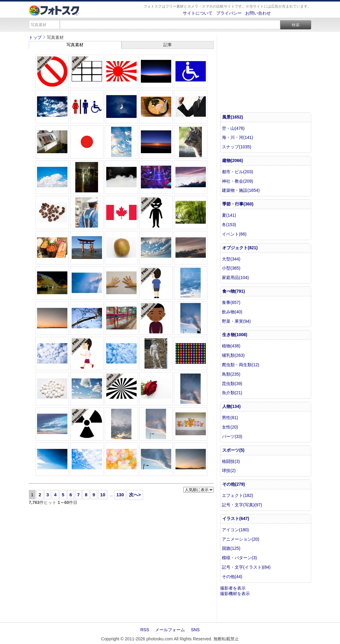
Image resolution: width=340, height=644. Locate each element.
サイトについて (198, 13)
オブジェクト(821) (240, 248)
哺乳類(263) (233, 355)
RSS (145, 630)
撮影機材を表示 (235, 594)
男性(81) (230, 418)
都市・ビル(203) (238, 172)
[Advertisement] (121, 564)
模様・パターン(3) (239, 558)
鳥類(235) (231, 374)
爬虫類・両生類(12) (241, 365)
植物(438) (231, 346)
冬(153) (229, 225)
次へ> (135, 495)
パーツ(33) (232, 436)
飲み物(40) (232, 312)
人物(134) (231, 406)
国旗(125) (231, 548)
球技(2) (229, 470)
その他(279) (234, 484)
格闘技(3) (231, 461)
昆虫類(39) (232, 384)
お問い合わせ (258, 13)
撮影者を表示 (233, 588)
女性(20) (230, 427)
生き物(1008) (235, 335)
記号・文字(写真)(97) (242, 505)
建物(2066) (233, 160)
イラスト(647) (236, 518)
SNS (195, 630)
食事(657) (231, 302)
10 (103, 495)
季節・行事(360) (238, 204)
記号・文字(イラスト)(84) (246, 567)
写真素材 (75, 45)
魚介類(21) (232, 393)
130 (120, 495)
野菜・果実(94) (236, 321)
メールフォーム (170, 630)
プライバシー (229, 13)
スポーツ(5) (233, 450)
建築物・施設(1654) (241, 190)
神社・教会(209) (238, 181)
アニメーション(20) (241, 539)
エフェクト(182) (238, 495)
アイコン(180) (235, 530)
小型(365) (231, 268)
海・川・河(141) (238, 137)
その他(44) (232, 577)
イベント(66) (234, 234)
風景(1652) (233, 117)
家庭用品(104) (235, 277)
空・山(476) (233, 128)
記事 (168, 45)
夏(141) (229, 215)
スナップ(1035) (236, 147)
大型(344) (231, 259)
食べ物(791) (234, 291)
